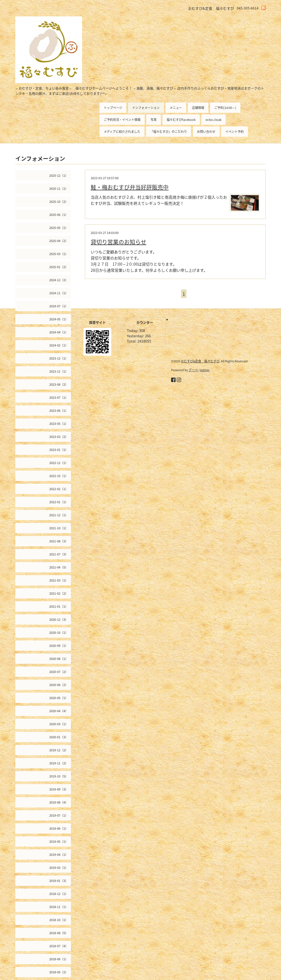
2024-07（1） (59, 306)
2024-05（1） (59, 319)
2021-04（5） (59, 567)
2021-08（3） (59, 541)
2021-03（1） (59, 580)
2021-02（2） (59, 593)
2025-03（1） (59, 254)
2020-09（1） (59, 646)
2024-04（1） (59, 332)
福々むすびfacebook (181, 120)
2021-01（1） (59, 606)
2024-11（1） (59, 293)
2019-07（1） (59, 815)
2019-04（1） (59, 855)
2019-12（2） (59, 750)
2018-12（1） (59, 894)
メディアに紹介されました (122, 132)
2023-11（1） (59, 371)
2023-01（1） (59, 450)
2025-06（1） (59, 215)
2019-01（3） (59, 881)
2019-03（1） (59, 868)
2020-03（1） (59, 724)
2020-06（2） (59, 685)
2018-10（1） (59, 920)
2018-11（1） (59, 907)
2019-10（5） (59, 776)
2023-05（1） (59, 424)
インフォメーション (146, 108)
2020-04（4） (59, 711)
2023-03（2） (59, 437)
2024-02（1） (59, 345)
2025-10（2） (59, 202)
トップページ (113, 108)
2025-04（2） (59, 241)
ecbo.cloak (214, 120)
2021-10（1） (59, 528)
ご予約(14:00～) (225, 108)
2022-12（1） (59, 463)
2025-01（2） (59, 267)
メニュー (176, 108)
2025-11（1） (59, 189)
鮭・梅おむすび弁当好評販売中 (130, 187)
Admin (205, 370)
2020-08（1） (59, 659)
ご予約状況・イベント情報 (122, 120)
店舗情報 (198, 108)
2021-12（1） (59, 515)
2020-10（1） (59, 633)
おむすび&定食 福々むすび (200, 361)
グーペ (193, 370)
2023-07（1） (59, 397)
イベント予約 (235, 132)
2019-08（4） (59, 802)
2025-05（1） (59, 228)
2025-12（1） (59, 175)
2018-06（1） (59, 959)
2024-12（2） (59, 280)
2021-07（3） (59, 554)
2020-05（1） (59, 698)
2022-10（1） (59, 476)
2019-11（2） (59, 763)
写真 (154, 120)
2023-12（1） (59, 358)
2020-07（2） (59, 672)
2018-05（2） (59, 972)
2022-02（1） (59, 489)
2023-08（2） (59, 384)
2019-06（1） (59, 828)
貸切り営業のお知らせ (119, 242)
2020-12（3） (59, 619)
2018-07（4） (59, 946)
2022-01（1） (59, 502)
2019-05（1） (59, 841)
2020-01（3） (59, 737)
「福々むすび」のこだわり (169, 132)
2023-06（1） (59, 411)
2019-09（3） (59, 789)
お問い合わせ (206, 132)
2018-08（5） (59, 933)
